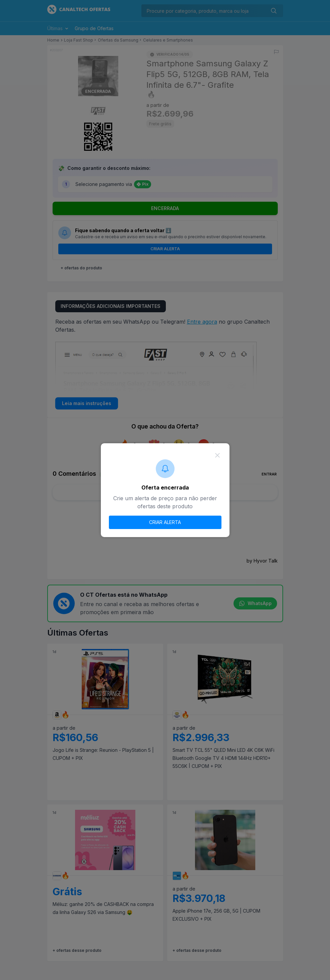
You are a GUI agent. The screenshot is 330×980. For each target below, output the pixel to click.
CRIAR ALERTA (165, 522)
